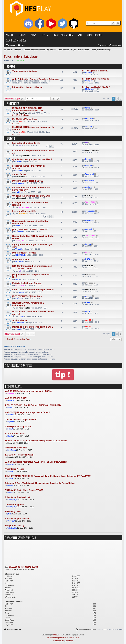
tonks (88, 108)
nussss (19, 298)
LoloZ (88, 253)
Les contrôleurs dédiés (24, 211)
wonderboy (90, 289)
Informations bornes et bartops (28, 87)
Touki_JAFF (24, 207)
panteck (89, 229)
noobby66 (20, 322)
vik (20, 146)
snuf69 (22, 132)
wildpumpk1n (91, 150)
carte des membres (16, 40)
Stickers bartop (20, 320)
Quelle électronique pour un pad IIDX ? (32, 159)
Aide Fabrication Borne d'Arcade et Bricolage (36, 79)
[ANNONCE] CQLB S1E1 (25, 119)
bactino (19, 171)
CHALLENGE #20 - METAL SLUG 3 (24, 567)
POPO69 (19, 262)
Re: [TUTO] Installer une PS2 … (96, 71)
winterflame (20, 176)
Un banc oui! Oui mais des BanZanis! (31, 196)
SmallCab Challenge (21, 115)
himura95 (23, 214)
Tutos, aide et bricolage (21, 56)
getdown (19, 232)
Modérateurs (20, 60)
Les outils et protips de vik (26, 143)
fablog (88, 244)
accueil (10, 35)
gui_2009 (89, 283)
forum (22, 35)
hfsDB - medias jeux (63, 35)
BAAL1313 (20, 226)
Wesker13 (89, 174)
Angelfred (23, 113)
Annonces (16, 123)
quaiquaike (90, 211)
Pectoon (89, 73)
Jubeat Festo (19, 174)
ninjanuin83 (24, 156)
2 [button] (117, 99)
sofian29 (89, 119)
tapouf (18, 329)
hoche (18, 161)
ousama (89, 127)
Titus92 (19, 249)
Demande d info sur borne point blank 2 (33, 327)
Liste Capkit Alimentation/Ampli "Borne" (33, 290)
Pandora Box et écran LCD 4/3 (28, 181)
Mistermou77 (91, 89)
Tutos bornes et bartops (25, 71)
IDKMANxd (20, 255)
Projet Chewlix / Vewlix (24, 253)
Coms (88, 303)
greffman (19, 192)
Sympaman (20, 183)
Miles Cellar (75, 638)
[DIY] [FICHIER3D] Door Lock (27, 296)
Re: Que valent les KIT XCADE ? (96, 87)
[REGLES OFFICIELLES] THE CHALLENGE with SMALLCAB (28, 109)
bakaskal (89, 274)
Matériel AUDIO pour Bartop (27, 283)
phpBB (55, 635)
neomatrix (90, 181)
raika (18, 279)
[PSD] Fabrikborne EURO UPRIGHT (30, 229)
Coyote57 (89, 81)
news (34, 35)
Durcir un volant (21, 259)
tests (45, 35)
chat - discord (95, 35)
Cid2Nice (89, 196)
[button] (121, 99)
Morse (21, 292)
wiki (80, 35)
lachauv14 (20, 285)
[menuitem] (21, 45)
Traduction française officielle (58, 638)
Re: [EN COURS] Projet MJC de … (97, 79)
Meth (21, 121)
